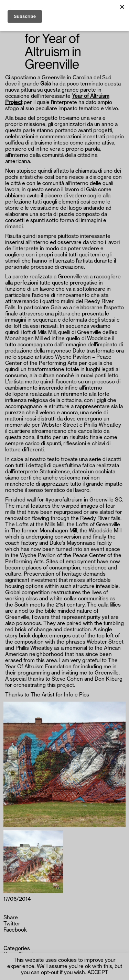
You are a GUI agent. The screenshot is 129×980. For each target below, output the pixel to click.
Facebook (15, 930)
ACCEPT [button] (98, 973)
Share (11, 918)
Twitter (12, 924)
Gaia (46, 84)
